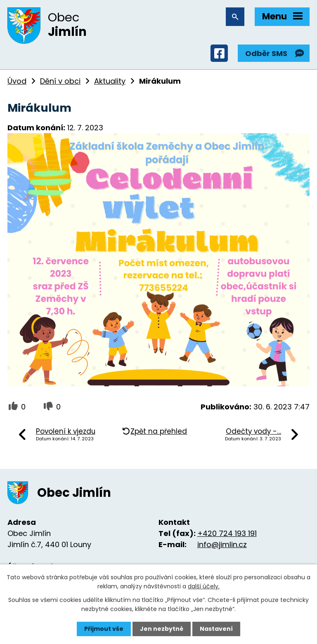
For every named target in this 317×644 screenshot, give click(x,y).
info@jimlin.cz (222, 544)
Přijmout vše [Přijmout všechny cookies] (104, 629)
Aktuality (110, 81)
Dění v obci (60, 81)
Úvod (17, 81)
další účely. (204, 586)
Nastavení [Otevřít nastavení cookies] (216, 629)
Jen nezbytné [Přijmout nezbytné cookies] (162, 629)
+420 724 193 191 (227, 533)
